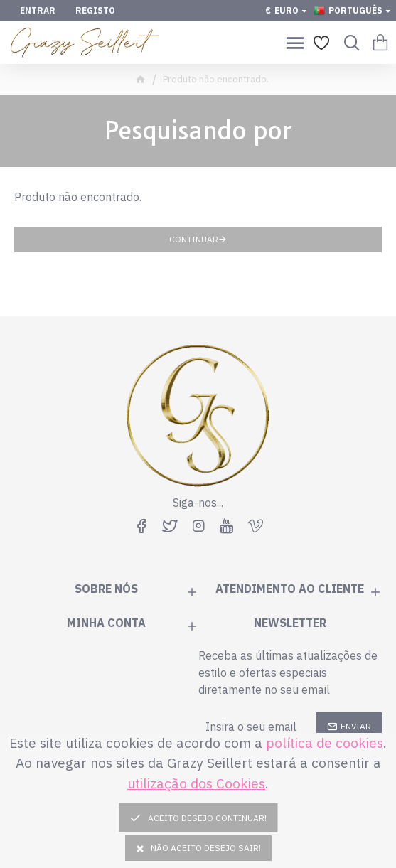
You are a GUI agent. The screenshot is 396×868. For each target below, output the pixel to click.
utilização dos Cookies (196, 783)
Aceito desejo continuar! (204, 818)
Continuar (194, 239)
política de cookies (325, 743)
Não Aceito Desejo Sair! (198, 848)
